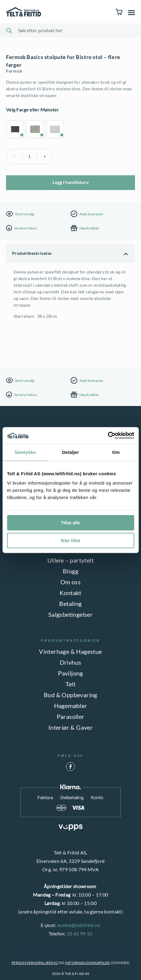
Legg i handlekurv (71, 182)
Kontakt (70, 593)
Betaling (70, 604)
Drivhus (71, 662)
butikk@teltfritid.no (79, 925)
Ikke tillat (70, 540)
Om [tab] (116, 452)
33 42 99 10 (80, 933)
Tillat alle (71, 523)
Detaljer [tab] (71, 452)
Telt (71, 684)
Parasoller (71, 716)
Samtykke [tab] (25, 452)
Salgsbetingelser (70, 614)
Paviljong (70, 673)
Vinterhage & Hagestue (70, 651)
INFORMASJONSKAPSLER (88, 963)
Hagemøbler (71, 706)
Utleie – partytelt (70, 560)
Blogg (70, 571)
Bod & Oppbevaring (70, 695)
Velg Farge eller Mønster (33, 109)
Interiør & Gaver (70, 727)
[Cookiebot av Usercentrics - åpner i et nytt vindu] (108, 435)
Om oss (70, 582)
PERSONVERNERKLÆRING (35, 963)
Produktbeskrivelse (32, 253)
